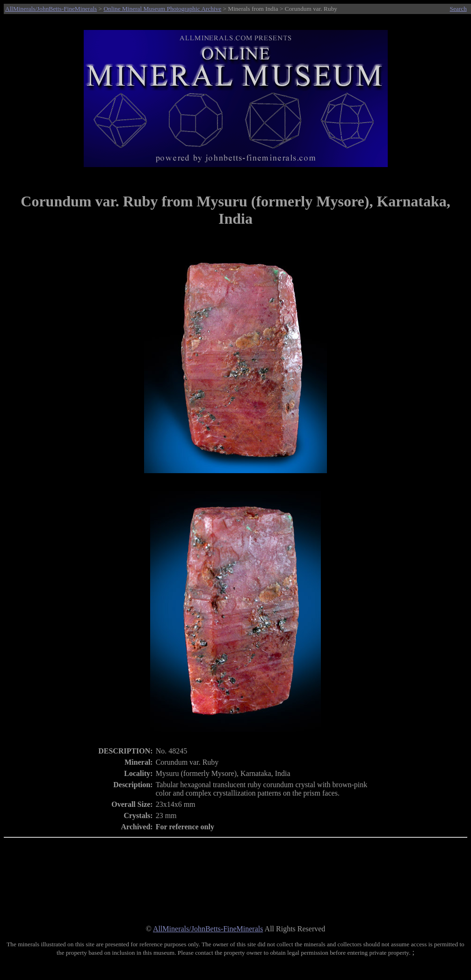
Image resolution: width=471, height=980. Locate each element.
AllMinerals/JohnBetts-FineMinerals (51, 9)
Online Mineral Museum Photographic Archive (162, 9)
